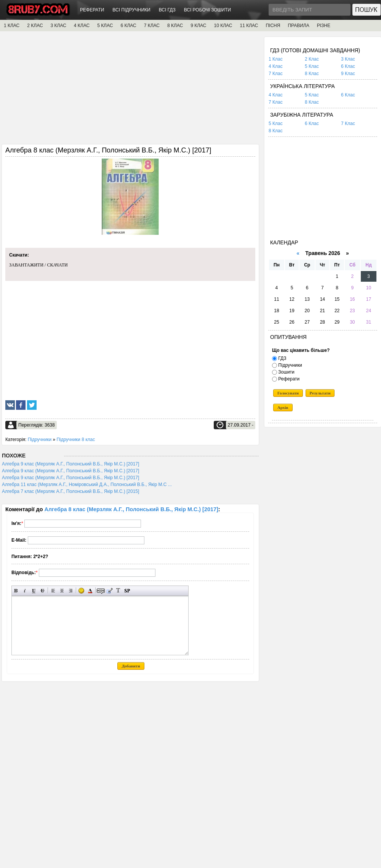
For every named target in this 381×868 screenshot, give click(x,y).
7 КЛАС (152, 26)
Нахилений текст (25, 591)
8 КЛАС (175, 26)
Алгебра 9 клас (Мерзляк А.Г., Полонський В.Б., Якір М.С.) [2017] (70, 464)
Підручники (40, 440)
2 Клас (312, 59)
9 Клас (348, 74)
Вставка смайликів (81, 591)
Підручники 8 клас (76, 440)
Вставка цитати (110, 591)
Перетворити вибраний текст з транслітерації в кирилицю (118, 591)
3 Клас (348, 59)
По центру (62, 591)
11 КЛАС (249, 26)
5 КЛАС (105, 26)
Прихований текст (101, 591)
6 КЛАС (128, 26)
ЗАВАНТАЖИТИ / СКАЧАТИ (38, 265)
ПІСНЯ (273, 26)
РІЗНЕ (324, 26)
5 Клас (312, 66)
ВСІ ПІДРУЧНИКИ (131, 10)
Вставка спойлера (127, 591)
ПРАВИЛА (298, 26)
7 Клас (276, 74)
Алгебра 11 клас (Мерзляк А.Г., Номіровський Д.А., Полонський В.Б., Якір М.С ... (87, 485)
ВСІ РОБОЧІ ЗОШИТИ (208, 10)
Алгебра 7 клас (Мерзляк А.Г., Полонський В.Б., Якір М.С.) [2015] (70, 491)
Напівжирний (16, 591)
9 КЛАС (198, 26)
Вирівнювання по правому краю (71, 591)
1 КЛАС (12, 26)
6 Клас (348, 66)
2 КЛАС (35, 26)
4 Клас (276, 66)
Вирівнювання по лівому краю (53, 591)
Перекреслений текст (42, 591)
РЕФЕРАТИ (92, 10)
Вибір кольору (90, 591)
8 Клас (312, 74)
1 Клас (276, 59)
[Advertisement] (130, 90)
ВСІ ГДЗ (167, 10)
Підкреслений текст (34, 591)
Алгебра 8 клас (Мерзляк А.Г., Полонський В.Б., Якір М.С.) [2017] (131, 509)
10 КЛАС (223, 26)
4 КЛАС (82, 26)
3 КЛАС (58, 26)
